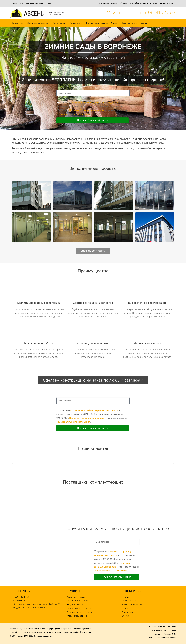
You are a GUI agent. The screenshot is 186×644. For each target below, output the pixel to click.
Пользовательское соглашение (163, 630)
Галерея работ (118, 3)
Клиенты (129, 3)
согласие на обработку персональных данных (94, 103)
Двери (115, 23)
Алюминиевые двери (77, 616)
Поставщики (128, 612)
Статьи (125, 616)
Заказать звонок (167, 3)
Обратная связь (141, 3)
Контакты (154, 3)
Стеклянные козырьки (97, 23)
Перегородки (60, 23)
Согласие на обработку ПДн (164, 634)
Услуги (145, 23)
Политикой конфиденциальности (87, 110)
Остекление (18, 23)
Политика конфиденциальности (163, 627)
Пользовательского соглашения (73, 114)
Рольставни (77, 23)
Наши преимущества (132, 605)
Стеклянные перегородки (79, 608)
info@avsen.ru (113, 13)
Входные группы (130, 23)
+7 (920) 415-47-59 (157, 13)
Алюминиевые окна (76, 597)
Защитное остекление (39, 23)
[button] (12, 465)
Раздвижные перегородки (79, 612)
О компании (105, 3)
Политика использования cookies (162, 638)
